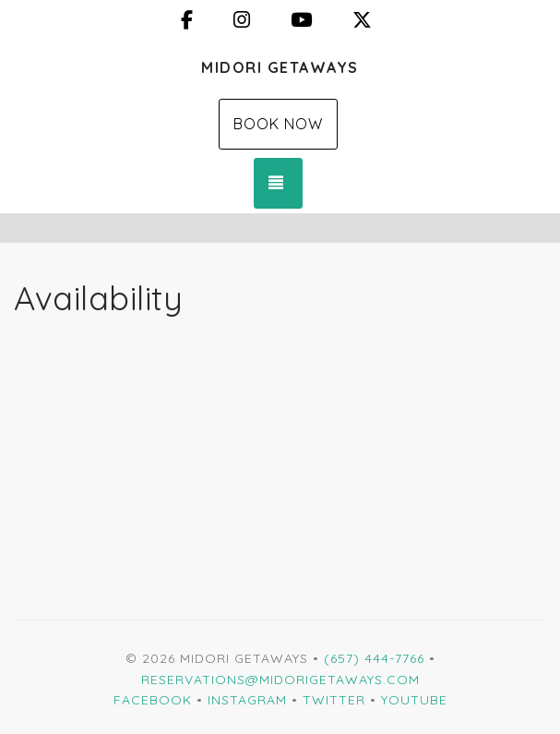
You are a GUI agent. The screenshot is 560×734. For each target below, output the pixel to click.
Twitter (334, 700)
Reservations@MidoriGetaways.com (280, 680)
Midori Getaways (280, 67)
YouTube (414, 700)
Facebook (153, 700)
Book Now (278, 124)
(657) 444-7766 (374, 658)
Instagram (247, 700)
